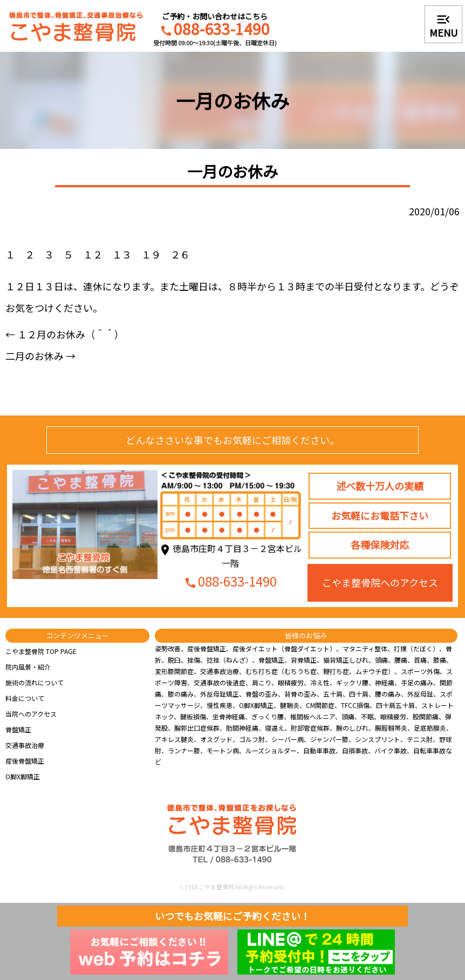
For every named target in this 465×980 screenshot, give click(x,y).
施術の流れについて (35, 682)
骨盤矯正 (18, 729)
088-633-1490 (215, 30)
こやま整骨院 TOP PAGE (41, 651)
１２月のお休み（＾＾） (65, 334)
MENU (443, 25)
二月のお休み (40, 356)
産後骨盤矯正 (25, 761)
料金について (25, 698)
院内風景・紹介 (28, 667)
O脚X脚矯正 (23, 776)
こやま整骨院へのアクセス (380, 582)
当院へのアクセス (31, 714)
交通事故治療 (25, 745)
